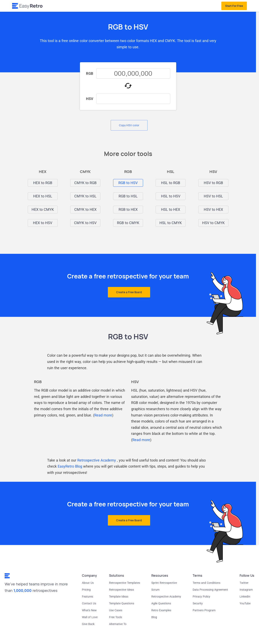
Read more (103, 415)
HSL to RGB (171, 183)
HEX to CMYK (43, 210)
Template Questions (122, 603)
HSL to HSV (171, 196)
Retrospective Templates (125, 583)
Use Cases (116, 610)
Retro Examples (161, 610)
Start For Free (234, 6)
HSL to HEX (171, 210)
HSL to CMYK (171, 223)
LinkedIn (245, 597)
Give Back (88, 624)
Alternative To (118, 624)
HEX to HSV (43, 223)
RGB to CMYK (128, 223)
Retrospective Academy (97, 460)
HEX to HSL (43, 196)
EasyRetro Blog (70, 466)
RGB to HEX (128, 210)
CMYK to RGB (85, 183)
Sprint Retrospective (164, 583)
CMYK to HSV (85, 223)
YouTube (245, 603)
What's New (89, 610)
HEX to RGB (43, 183)
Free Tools (116, 617)
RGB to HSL (128, 196)
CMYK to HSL (85, 196)
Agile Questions (161, 603)
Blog (154, 617)
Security (198, 603)
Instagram (246, 590)
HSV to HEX (213, 210)
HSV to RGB (213, 183)
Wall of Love (90, 617)
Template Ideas (119, 597)
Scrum (155, 590)
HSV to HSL (213, 196)
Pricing (86, 590)
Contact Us (89, 603)
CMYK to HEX (85, 210)
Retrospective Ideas (122, 590)
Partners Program (204, 610)
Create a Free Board (129, 292)
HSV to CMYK (213, 223)
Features (88, 597)
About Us (88, 583)
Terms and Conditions (206, 583)
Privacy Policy (201, 597)
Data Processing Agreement (210, 590)
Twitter (244, 583)
